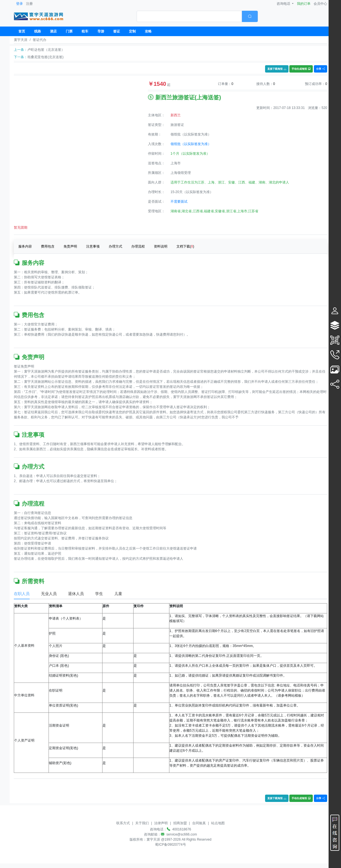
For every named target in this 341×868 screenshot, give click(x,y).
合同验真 (199, 823)
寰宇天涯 (21, 40)
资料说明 (161, 246)
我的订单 (304, 4)
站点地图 (218, 823)
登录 (19, 4)
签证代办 (40, 40)
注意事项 (93, 246)
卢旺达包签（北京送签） (46, 50)
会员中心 (320, 4)
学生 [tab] (99, 594)
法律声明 (161, 823)
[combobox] (197, 16)
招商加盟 (180, 823)
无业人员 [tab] (49, 594)
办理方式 (115, 246)
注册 (29, 4)
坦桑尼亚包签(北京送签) (45, 57)
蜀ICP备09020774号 (170, 845)
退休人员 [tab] (76, 594)
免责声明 (70, 246)
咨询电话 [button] (284, 4)
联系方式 (123, 823)
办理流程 (138, 246)
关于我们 (142, 823)
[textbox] (189, 16)
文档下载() (185, 246)
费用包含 (48, 246)
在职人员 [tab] (22, 594)
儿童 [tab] (118, 594)
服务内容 (25, 246)
